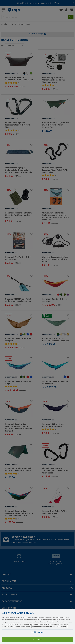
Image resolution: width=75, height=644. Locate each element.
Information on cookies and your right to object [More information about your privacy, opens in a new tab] (49, 631)
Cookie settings (37, 636)
